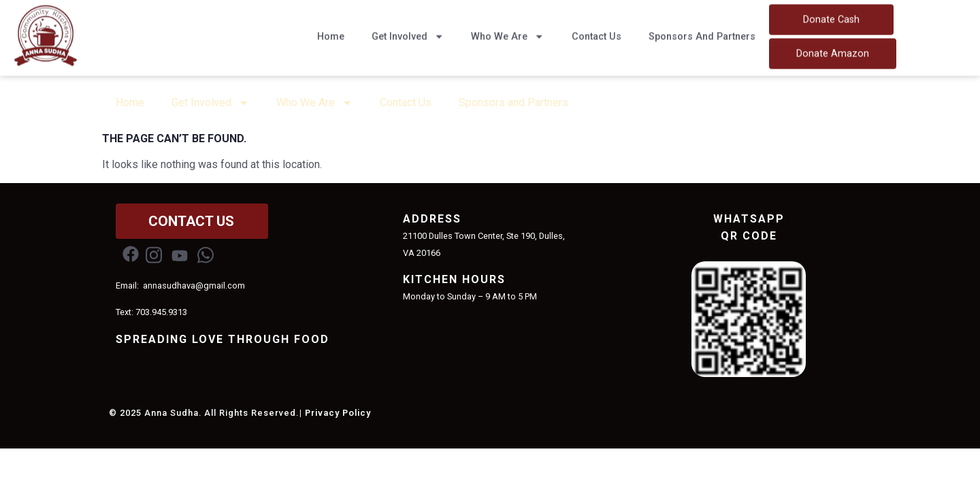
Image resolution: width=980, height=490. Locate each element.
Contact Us (597, 32)
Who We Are (507, 31)
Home (331, 32)
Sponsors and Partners (702, 32)
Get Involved (408, 31)
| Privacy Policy (335, 413)
